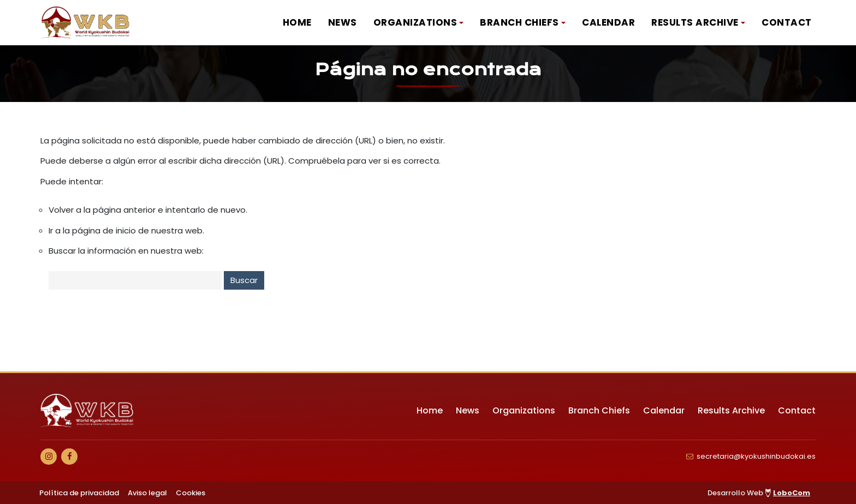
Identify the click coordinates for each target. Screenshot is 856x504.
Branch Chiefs (519, 22)
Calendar (608, 22)
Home (297, 22)
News (343, 22)
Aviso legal (147, 493)
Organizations (415, 22)
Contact (787, 22)
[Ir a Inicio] (86, 23)
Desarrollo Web (759, 493)
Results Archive (695, 22)
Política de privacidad (79, 493)
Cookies (191, 493)
